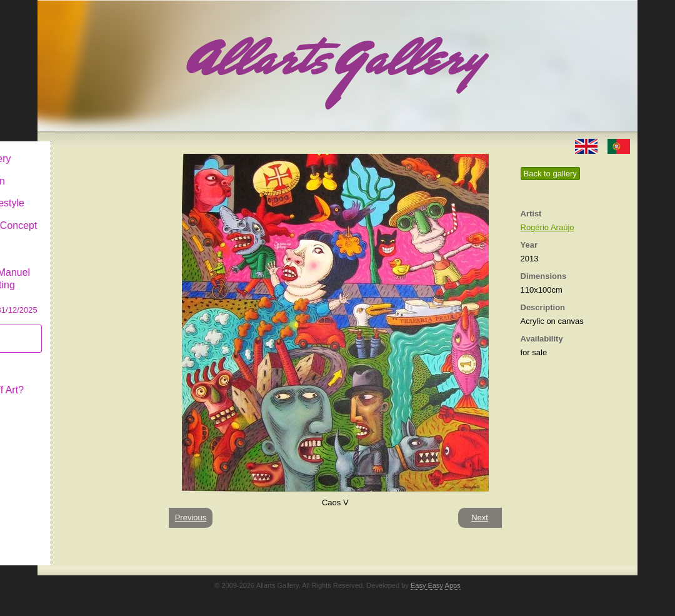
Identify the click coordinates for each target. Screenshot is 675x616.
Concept (71, 357)
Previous (191, 518)
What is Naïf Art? (89, 380)
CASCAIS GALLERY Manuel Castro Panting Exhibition (96, 275)
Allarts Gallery (83, 149)
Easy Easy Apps (436, 585)
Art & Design (80, 171)
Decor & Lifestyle (90, 193)
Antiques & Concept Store (96, 222)
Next (480, 518)
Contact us (76, 402)
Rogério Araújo (547, 227)
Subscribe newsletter (75, 329)
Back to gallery (550, 174)
